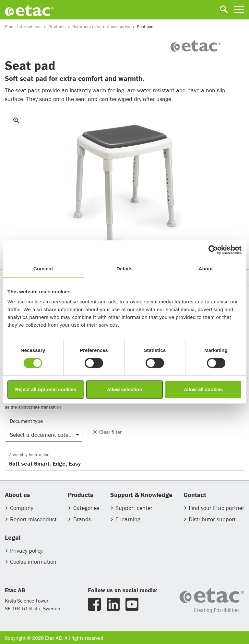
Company (22, 508)
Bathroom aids (86, 27)
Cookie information (33, 562)
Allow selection (124, 389)
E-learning (128, 519)
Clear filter (107, 432)
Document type (26, 421)
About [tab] (206, 269)
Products (57, 27)
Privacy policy (26, 551)
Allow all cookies (203, 389)
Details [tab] (124, 269)
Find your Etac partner (216, 508)
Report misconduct (33, 519)
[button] (44, 435)
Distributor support (212, 519)
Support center (134, 508)
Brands (82, 519)
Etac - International (23, 27)
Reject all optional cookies (46, 389)
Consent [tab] (43, 269)
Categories (86, 508)
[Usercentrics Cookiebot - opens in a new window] (213, 250)
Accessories (119, 27)
